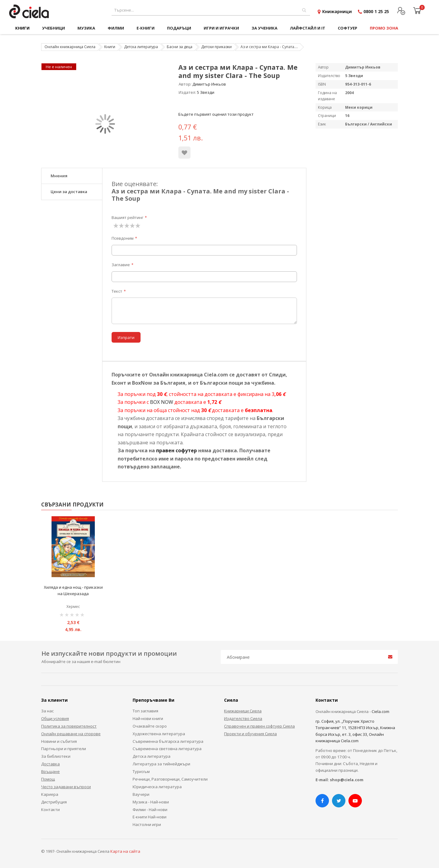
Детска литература (141, 47)
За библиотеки (56, 756)
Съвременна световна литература (167, 749)
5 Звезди (206, 92)
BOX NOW (162, 402)
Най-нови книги (148, 718)
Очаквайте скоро (150, 726)
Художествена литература (159, 734)
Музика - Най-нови (151, 802)
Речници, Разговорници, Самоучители (170, 779)
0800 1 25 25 (376, 11)
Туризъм (141, 771)
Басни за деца (180, 47)
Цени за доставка (69, 192)
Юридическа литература (157, 787)
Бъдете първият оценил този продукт (216, 114)
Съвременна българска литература (168, 741)
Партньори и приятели (64, 749)
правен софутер (177, 450)
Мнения (59, 176)
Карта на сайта (125, 851)
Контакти (50, 810)
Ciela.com (380, 711)
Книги (110, 47)
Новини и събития (59, 741)
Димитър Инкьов (209, 84)
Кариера (50, 794)
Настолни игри (147, 824)
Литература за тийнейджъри (161, 764)
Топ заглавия (145, 711)
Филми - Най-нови (150, 810)
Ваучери (141, 794)
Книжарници (337, 11)
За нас (47, 711)
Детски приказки (216, 47)
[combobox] (211, 10)
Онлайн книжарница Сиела (70, 47)
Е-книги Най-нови (150, 817)
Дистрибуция (54, 802)
